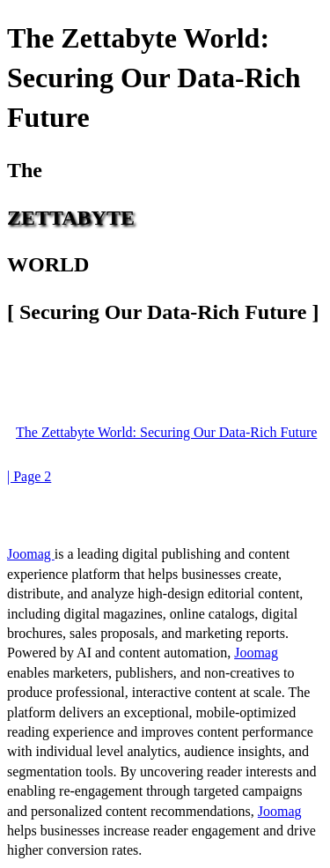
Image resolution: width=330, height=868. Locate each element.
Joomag (31, 554)
